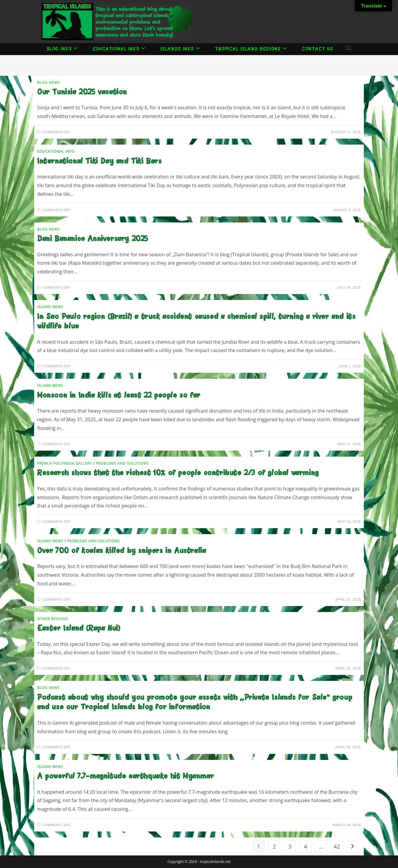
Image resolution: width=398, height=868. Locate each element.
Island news (50, 307)
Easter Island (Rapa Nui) (79, 629)
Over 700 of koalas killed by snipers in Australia (122, 551)
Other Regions (53, 619)
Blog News (48, 82)
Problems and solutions (122, 463)
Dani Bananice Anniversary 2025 (93, 239)
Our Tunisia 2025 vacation (82, 92)
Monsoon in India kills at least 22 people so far (119, 396)
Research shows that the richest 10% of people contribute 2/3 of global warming (178, 473)
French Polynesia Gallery (65, 463)
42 (337, 846)
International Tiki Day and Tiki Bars (99, 162)
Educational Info (56, 151)
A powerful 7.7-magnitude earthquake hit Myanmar (125, 777)
